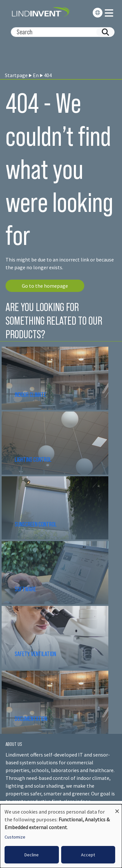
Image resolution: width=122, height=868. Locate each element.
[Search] (60, 32)
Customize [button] (15, 837)
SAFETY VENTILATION (35, 654)
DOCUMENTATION (31, 719)
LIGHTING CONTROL (33, 459)
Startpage (16, 75)
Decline (32, 855)
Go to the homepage (45, 286)
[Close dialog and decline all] (117, 808)
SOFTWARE (25, 589)
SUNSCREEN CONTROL (36, 524)
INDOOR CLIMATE (31, 395)
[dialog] (61, 836)
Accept (88, 855)
